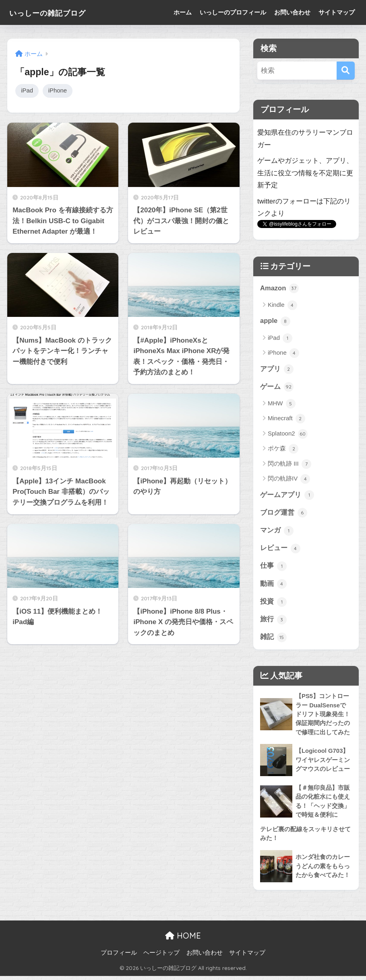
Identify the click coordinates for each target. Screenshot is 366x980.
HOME (183, 940)
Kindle (282, 306)
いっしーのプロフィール (233, 12)
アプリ (277, 370)
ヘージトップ (161, 957)
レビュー (280, 550)
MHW (282, 405)
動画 (273, 586)
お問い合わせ (292, 12)
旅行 (273, 622)
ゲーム (277, 388)
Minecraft (286, 419)
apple (275, 321)
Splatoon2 (288, 435)
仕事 (273, 568)
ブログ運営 (284, 514)
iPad (27, 91)
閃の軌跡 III (289, 465)
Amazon (280, 288)
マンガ (277, 532)
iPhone (58, 91)
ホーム (183, 12)
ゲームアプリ (287, 496)
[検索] (346, 71)
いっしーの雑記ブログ (59, 12)
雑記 (273, 640)
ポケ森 (283, 450)
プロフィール (119, 957)
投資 (273, 604)
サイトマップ (337, 12)
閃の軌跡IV (289, 480)
